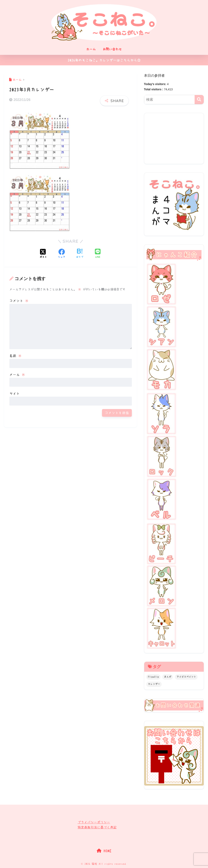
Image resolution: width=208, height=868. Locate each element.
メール (17, 375)
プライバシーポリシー (94, 822)
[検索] (199, 100)
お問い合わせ (112, 49)
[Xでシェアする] (43, 254)
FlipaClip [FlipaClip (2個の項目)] (153, 677)
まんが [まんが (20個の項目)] (168, 677)
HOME (104, 851)
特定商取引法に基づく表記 (97, 827)
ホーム (91, 49)
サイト (15, 394)
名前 (15, 356)
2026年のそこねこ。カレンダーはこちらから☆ (104, 60)
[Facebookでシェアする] (62, 254)
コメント (19, 301)
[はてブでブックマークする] (80, 254)
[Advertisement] (174, 138)
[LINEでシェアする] (98, 254)
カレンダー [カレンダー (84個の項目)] (154, 684)
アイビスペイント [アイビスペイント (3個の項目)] (186, 677)
